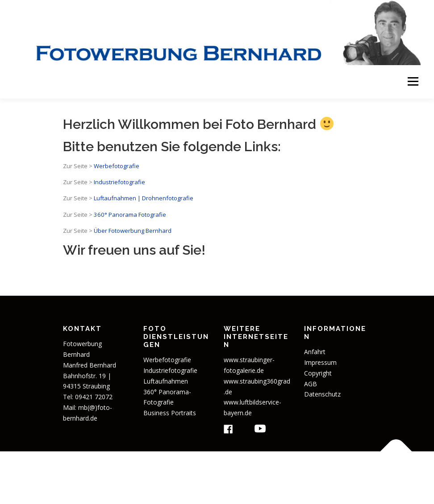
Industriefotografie (119, 182)
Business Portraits (170, 413)
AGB (311, 384)
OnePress (303, 472)
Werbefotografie (117, 166)
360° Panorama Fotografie (129, 215)
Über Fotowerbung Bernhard (133, 231)
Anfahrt (315, 352)
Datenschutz (322, 394)
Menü (413, 82)
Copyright (318, 373)
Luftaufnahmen (166, 381)
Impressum (320, 362)
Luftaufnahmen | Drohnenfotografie (144, 198)
